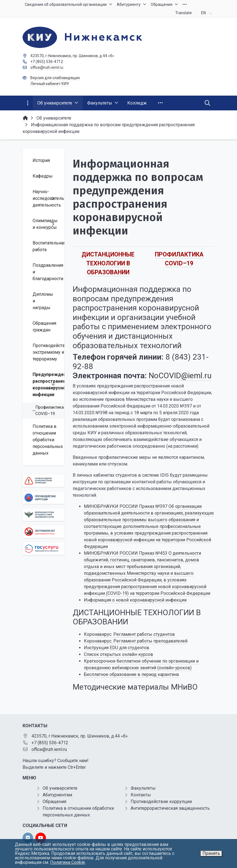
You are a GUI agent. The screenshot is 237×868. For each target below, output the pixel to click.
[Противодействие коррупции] (43, 498)
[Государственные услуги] (43, 549)
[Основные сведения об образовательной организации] (43, 481)
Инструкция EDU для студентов (117, 648)
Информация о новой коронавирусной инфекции (135, 600)
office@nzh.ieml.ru (47, 67)
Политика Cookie (68, 862)
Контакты (141, 795)
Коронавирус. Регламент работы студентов (129, 634)
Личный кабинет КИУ (50, 84)
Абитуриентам (57, 795)
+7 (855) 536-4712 (47, 62)
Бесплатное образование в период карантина (131, 674)
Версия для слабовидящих (55, 78)
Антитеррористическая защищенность (170, 808)
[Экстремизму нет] (43, 532)
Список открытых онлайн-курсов (119, 654)
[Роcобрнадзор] (43, 515)
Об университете (60, 788)
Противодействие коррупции (161, 802)
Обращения (54, 802)
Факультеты (143, 788)
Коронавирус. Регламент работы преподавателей (136, 641)
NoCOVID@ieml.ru (180, 376)
